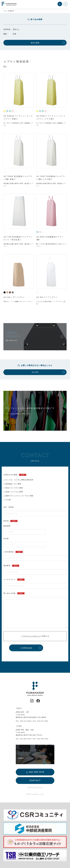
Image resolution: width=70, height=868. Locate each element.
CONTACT (35, 781)
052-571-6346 (26, 721)
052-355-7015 (26, 739)
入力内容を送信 (26, 648)
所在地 (10, 521)
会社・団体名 (9, 507)
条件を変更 (35, 43)
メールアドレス (14, 580)
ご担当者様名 (13, 552)
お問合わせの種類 (15, 475)
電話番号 (11, 566)
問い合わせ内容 (14, 593)
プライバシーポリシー (32, 636)
